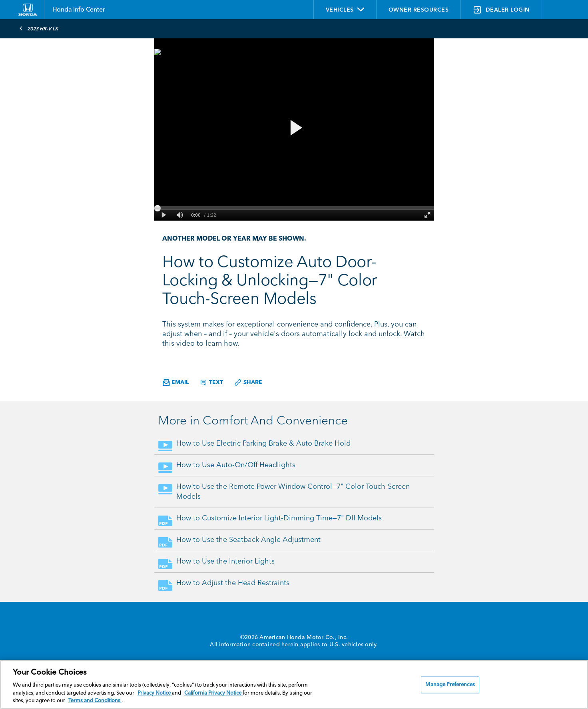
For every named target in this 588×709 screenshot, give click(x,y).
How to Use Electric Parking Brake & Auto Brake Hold (263, 444)
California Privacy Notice (213, 693)
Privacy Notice (155, 693)
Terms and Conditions (95, 701)
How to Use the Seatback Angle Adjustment (248, 540)
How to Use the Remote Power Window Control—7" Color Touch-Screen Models (293, 492)
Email (176, 383)
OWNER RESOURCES (419, 10)
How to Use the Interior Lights (225, 562)
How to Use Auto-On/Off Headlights (236, 465)
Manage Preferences (450, 685)
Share (248, 382)
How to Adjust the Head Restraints (233, 583)
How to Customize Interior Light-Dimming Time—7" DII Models (279, 518)
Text (211, 382)
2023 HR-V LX (39, 28)
